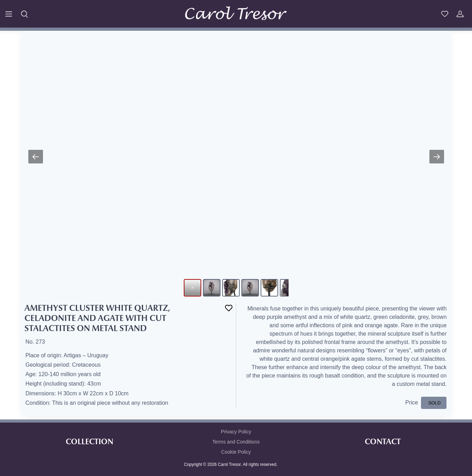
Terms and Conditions (236, 442)
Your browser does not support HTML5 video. (236, 152)
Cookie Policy (236, 452)
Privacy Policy (236, 432)
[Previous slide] (36, 157)
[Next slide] (437, 157)
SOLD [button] (434, 403)
